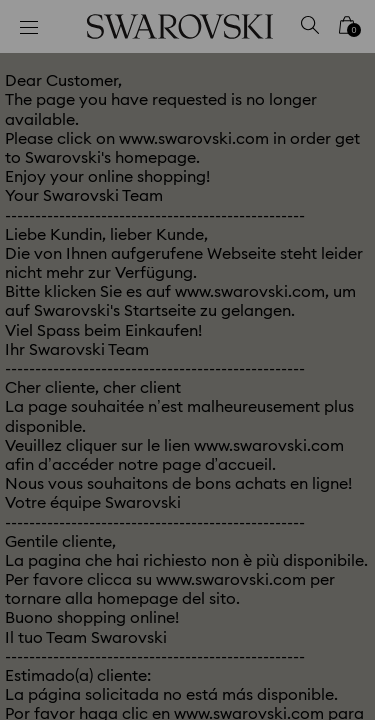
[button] (332, 90)
